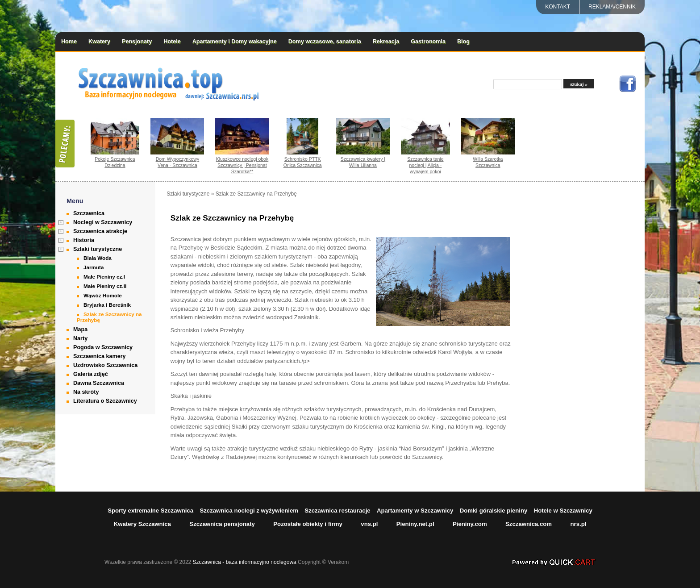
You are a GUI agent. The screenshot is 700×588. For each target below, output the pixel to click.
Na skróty (86, 392)
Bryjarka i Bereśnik (107, 305)
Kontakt (558, 7)
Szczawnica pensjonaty (222, 524)
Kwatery (99, 42)
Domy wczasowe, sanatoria (325, 42)
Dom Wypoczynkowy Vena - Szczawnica (178, 162)
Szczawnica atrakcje (100, 231)
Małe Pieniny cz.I (104, 277)
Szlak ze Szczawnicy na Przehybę (109, 317)
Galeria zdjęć (91, 374)
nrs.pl (578, 524)
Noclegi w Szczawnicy (103, 222)
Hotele (172, 42)
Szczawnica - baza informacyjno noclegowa (245, 562)
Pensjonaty (137, 42)
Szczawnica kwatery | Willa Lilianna (363, 162)
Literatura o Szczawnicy (105, 401)
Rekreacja (386, 42)
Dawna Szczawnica (99, 383)
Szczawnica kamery (100, 356)
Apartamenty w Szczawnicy (415, 511)
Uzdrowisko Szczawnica (105, 365)
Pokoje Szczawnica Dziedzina (115, 162)
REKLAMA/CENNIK (612, 7)
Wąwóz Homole (103, 295)
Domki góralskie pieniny (494, 511)
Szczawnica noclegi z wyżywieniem (249, 511)
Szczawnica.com (529, 524)
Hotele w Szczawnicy (563, 511)
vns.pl (369, 524)
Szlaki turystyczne (98, 249)
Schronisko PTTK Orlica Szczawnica (303, 162)
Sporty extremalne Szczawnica (150, 511)
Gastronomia (428, 42)
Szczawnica (89, 213)
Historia (84, 240)
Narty (80, 338)
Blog (463, 42)
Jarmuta (94, 267)
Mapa (80, 329)
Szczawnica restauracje (337, 511)
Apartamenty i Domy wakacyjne (235, 42)
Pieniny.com (470, 524)
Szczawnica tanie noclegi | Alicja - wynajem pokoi (425, 165)
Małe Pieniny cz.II (105, 286)
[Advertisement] (589, 325)
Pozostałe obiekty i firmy (308, 524)
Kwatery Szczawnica (142, 524)
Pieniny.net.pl (415, 524)
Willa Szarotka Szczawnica (488, 162)
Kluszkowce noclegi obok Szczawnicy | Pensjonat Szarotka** (242, 165)
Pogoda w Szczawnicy (103, 347)
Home (69, 42)
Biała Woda (98, 258)
